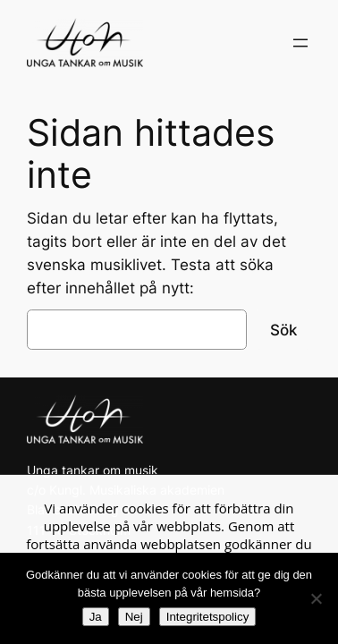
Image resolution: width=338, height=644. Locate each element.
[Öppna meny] (300, 43)
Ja (96, 617)
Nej (134, 617)
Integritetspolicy (208, 617)
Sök (283, 330)
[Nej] (316, 598)
